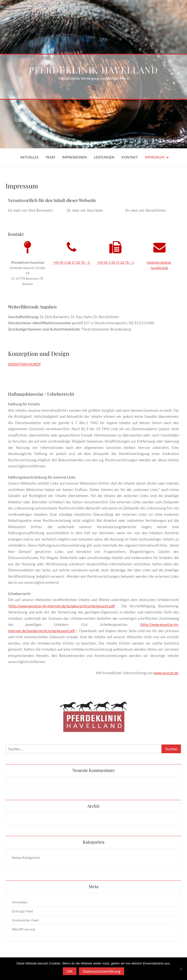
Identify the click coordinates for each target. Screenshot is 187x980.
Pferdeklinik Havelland (93, 70)
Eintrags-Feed (22, 911)
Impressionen (75, 157)
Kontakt (130, 157)
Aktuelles (29, 157)
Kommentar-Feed (25, 920)
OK (70, 971)
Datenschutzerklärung (102, 971)
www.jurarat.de (166, 673)
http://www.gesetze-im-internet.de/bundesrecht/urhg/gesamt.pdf (62, 606)
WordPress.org (23, 929)
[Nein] (181, 969)
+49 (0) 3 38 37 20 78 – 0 (71, 262)
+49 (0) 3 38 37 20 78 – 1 (116, 262)
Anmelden (20, 902)
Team (50, 157)
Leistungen (104, 157)
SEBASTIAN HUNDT (24, 364)
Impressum (155, 157)
